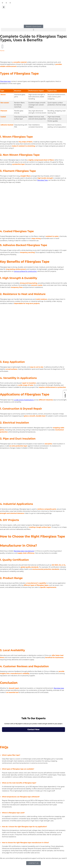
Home (2, 51)
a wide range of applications (24, 400)
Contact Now (34, 729)
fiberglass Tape (43, 180)
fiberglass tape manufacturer (24, 551)
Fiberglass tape (5, 81)
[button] (4, 7)
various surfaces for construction (25, 271)
